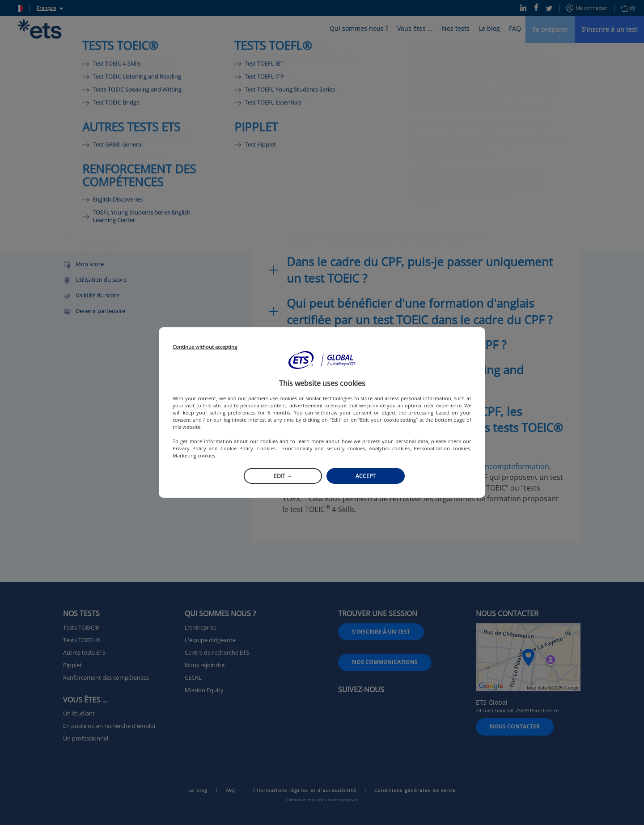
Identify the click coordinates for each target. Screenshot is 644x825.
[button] (322, 360)
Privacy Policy (189, 448)
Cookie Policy (237, 448)
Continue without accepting (205, 347)
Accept (366, 476)
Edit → (283, 476)
